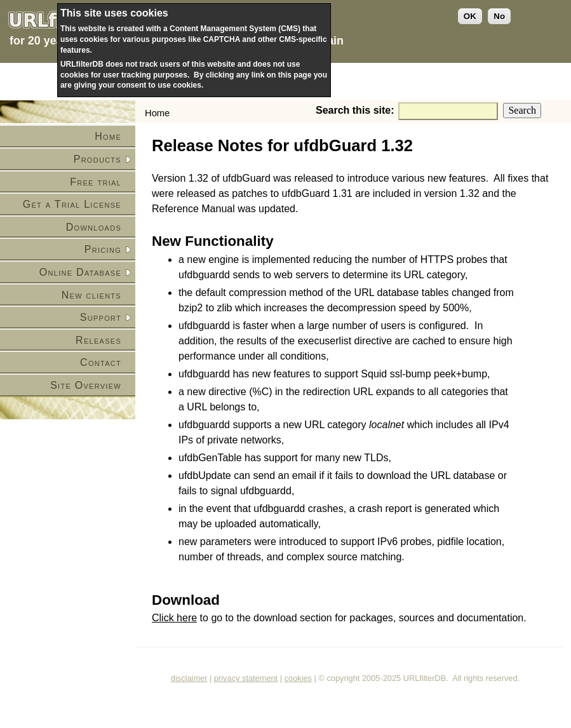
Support (101, 317)
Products (97, 159)
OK (470, 16)
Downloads (94, 227)
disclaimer (189, 678)
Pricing (103, 249)
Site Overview (86, 385)
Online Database (80, 272)
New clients (91, 295)
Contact (101, 362)
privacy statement (246, 678)
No (499, 16)
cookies (298, 678)
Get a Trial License (72, 204)
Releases (98, 340)
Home (108, 136)
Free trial (96, 182)
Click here (174, 618)
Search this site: (356, 110)
